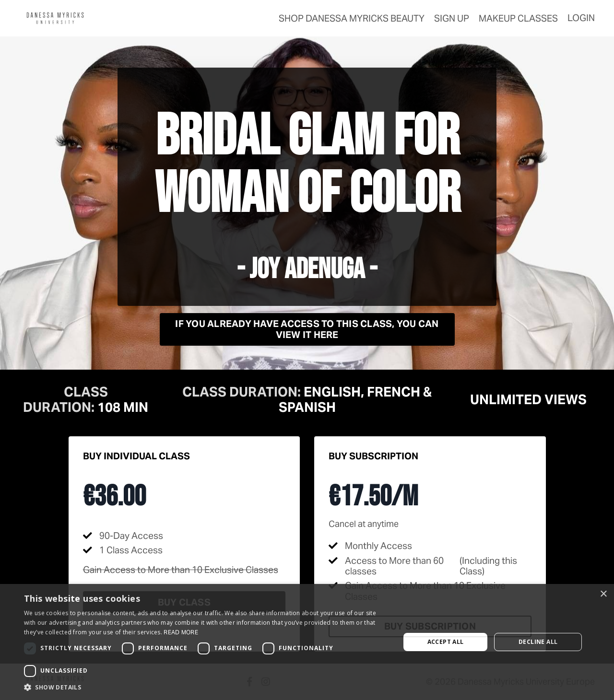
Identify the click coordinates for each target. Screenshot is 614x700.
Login (581, 18)
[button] (207, 688)
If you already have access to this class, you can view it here (307, 329)
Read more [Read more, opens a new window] (181, 632)
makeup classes (518, 18)
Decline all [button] (538, 642)
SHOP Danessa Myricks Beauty (352, 18)
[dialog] (307, 642)
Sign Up (452, 18)
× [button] (603, 594)
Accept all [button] (446, 642)
